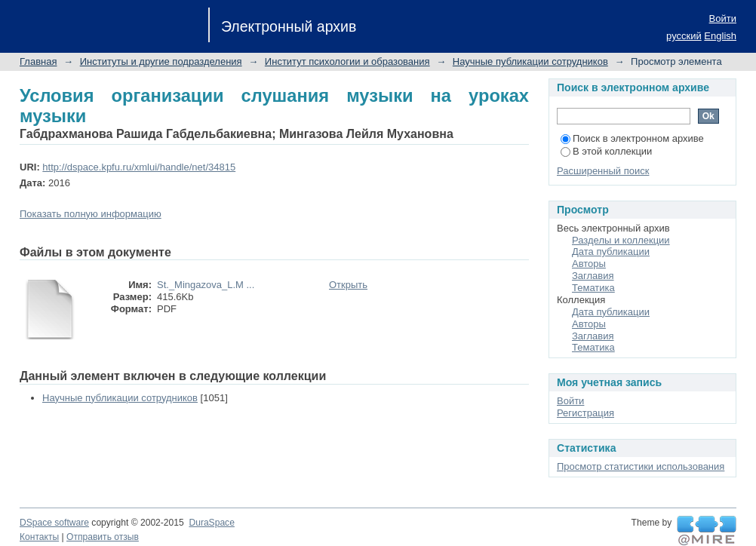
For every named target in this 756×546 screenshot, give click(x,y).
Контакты (39, 537)
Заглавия (593, 276)
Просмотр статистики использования (641, 466)
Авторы (589, 264)
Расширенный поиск (603, 171)
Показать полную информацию (91, 214)
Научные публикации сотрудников (530, 61)
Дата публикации (611, 252)
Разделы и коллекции (621, 240)
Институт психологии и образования (347, 61)
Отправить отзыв (103, 537)
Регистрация (585, 413)
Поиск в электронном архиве (632, 138)
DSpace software (54, 523)
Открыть (348, 285)
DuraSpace (211, 523)
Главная (38, 61)
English (720, 36)
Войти (723, 18)
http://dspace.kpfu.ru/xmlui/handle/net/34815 (139, 167)
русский (684, 36)
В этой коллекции (606, 151)
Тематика (593, 288)
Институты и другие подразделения (161, 61)
